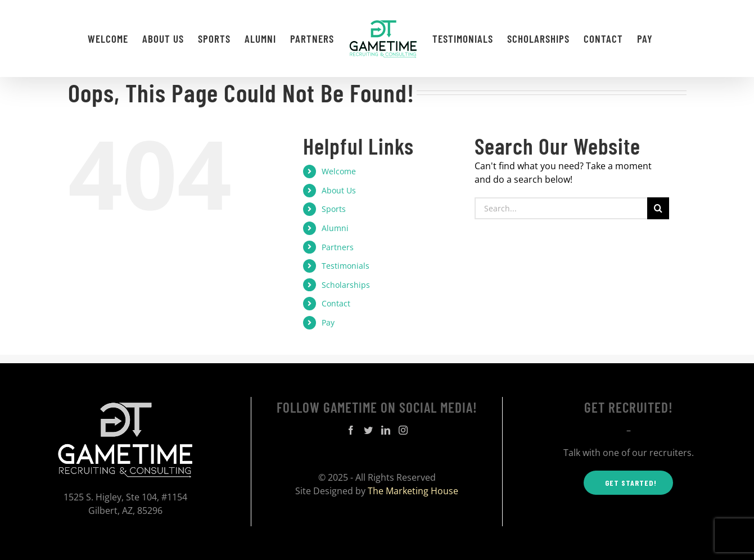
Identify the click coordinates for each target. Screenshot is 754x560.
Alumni (335, 228)
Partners (338, 247)
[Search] (658, 208)
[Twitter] (368, 430)
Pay (328, 322)
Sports (334, 209)
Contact (336, 303)
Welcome (339, 171)
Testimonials (346, 266)
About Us (339, 190)
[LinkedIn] (386, 430)
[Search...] (561, 208)
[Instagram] (403, 430)
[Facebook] (351, 430)
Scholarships (346, 285)
